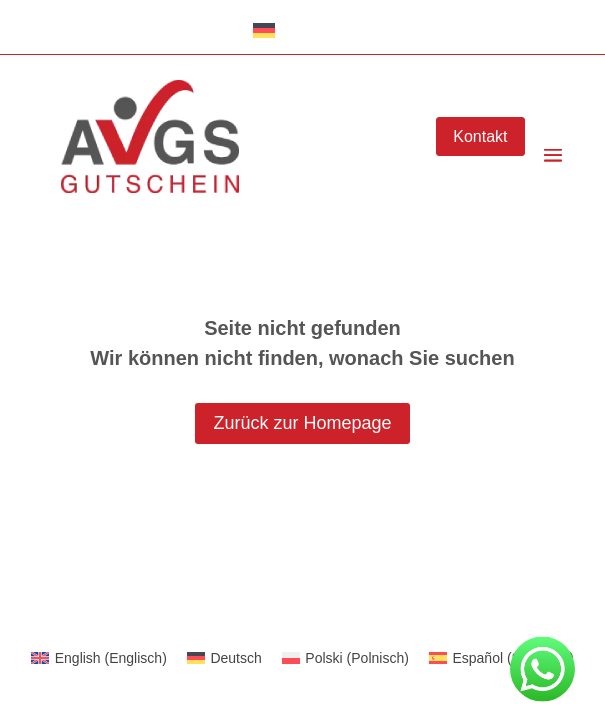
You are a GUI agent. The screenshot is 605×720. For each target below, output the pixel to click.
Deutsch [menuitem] (235, 658)
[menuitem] (99, 658)
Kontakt (480, 136)
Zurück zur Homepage (302, 423)
